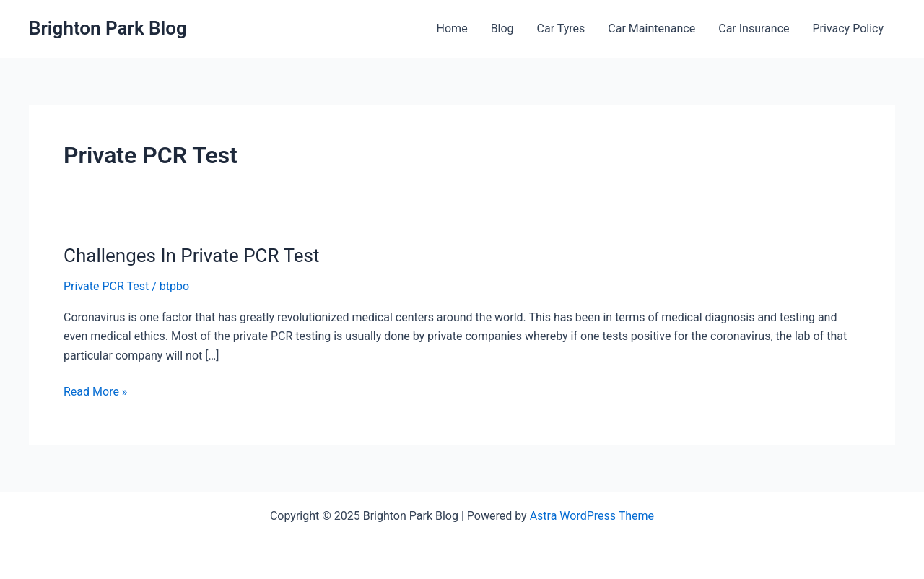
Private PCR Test (106, 286)
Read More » (95, 392)
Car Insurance (754, 29)
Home (452, 29)
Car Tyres (561, 29)
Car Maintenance (651, 29)
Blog (502, 29)
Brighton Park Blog (108, 28)
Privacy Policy (849, 29)
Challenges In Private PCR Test (191, 256)
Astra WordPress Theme (592, 516)
